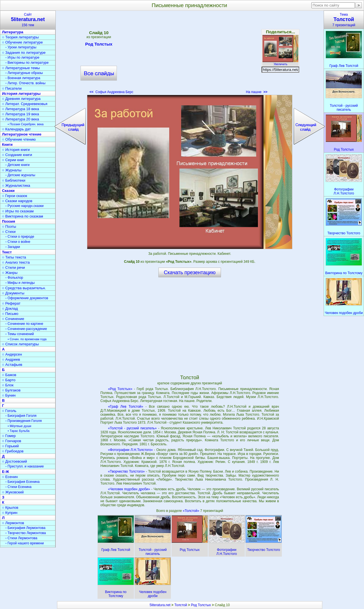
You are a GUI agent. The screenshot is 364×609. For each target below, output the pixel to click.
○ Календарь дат (16, 129)
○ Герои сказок (15, 196)
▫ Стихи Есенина (18, 487)
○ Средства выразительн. (24, 288)
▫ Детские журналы (20, 175)
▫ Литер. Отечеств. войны (25, 83)
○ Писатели (12, 88)
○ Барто (9, 380)
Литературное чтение (22, 134)
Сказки (8, 191)
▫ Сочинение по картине (24, 324)
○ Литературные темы (21, 68)
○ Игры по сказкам (18, 211)
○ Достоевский (15, 461)
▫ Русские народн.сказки (24, 206)
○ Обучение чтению (19, 139)
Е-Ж (6, 472)
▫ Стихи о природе (20, 237)
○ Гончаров (12, 441)
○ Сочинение (13, 319)
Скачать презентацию (190, 272)
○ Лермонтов (13, 523)
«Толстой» (192, 511)
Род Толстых (99, 45)
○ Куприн (10, 513)
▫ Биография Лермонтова (25, 528)
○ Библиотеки (14, 180)
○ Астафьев (12, 365)
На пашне (257, 92)
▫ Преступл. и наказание (25, 466)
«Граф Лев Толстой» (126, 407)
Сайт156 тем (28, 20)
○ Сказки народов (17, 201)
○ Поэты (9, 226)
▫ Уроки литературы (21, 47)
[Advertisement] (190, 54)
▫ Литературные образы (24, 73)
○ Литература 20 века (20, 119)
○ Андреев (11, 359)
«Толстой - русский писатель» (132, 428)
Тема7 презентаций (344, 20)
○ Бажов (9, 375)
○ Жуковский (13, 492)
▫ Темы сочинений (20, 334)
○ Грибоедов (13, 451)
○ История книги (16, 150)
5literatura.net (160, 605)
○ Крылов (10, 508)
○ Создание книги (17, 155)
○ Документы (13, 293)
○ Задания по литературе (24, 53)
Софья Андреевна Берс (111, 92)
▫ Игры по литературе (22, 58)
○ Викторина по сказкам (22, 216)
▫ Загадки (13, 247)
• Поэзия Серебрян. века (26, 124)
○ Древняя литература (21, 99)
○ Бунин (9, 395)
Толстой (181, 605)
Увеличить (280, 63)
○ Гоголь (9, 411)
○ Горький (10, 446)
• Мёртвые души (19, 426)
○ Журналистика (16, 185)
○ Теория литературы (20, 37)
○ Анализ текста (16, 262)
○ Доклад (10, 308)
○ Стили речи (14, 267)
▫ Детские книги (17, 165)
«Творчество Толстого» (126, 471)
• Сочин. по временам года (27, 339)
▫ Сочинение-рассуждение (26, 329)
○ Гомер (9, 436)
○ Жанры (10, 273)
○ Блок (8, 385)
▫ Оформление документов (27, 298)
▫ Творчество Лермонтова (26, 533)
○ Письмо (10, 314)
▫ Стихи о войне (18, 242)
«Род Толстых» (120, 389)
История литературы (21, 94)
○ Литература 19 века (20, 114)
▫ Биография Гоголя (21, 416)
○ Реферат (11, 303)
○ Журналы (12, 170)
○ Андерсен (12, 354)
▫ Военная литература (23, 78)
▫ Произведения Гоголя (24, 421)
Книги (7, 144)
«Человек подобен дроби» (129, 489)
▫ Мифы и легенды (20, 283)
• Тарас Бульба (19, 431)
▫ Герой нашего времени (25, 543)
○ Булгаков (11, 390)
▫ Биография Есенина (22, 482)
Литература (13, 32)
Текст (7, 252)
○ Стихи (9, 232)
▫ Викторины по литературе (27, 63)
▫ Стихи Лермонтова (21, 538)
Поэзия (9, 221)
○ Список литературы (20, 344)
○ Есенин (10, 477)
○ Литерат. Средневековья (25, 104)
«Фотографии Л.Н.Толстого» (131, 450)
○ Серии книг (13, 160)
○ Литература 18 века (20, 109)
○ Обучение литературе (22, 42)
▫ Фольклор (14, 278)
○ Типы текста (14, 257)
